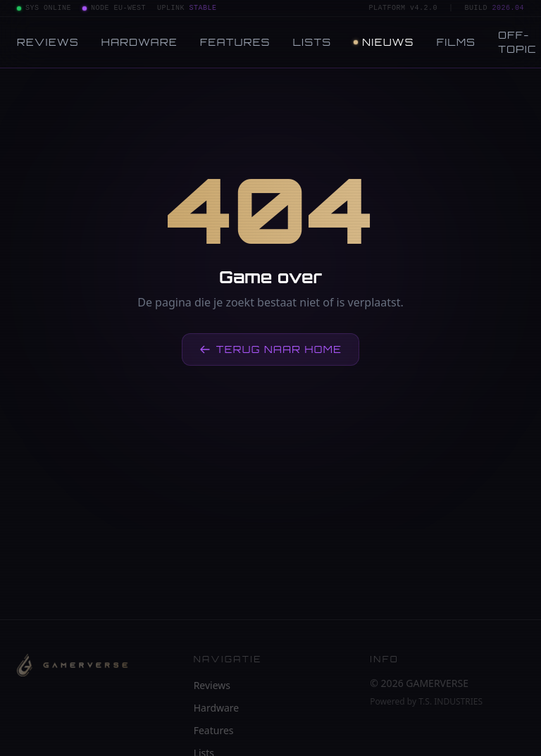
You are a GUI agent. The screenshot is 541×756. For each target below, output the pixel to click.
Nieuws (384, 42)
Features (235, 42)
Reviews (48, 42)
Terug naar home (271, 349)
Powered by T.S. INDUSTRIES (426, 702)
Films (456, 42)
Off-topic (517, 42)
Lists (312, 42)
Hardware (139, 42)
